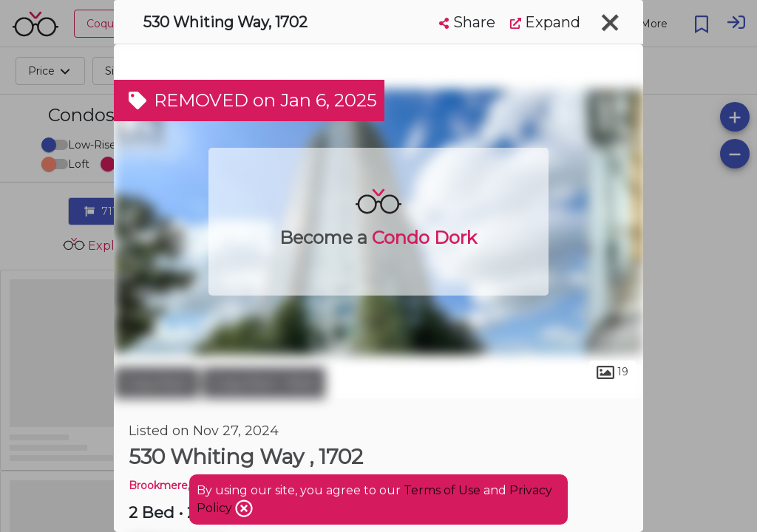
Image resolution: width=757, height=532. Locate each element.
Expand (545, 22)
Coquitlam (156, 383)
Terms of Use (442, 490)
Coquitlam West (264, 383)
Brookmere (158, 485)
